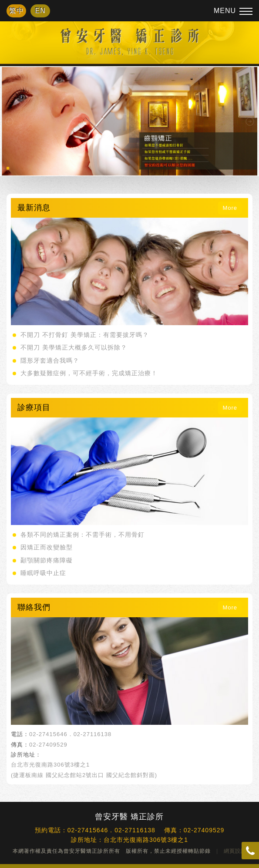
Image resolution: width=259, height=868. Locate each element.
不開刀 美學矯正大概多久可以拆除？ (74, 347)
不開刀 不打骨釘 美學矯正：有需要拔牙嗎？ (85, 335)
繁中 (17, 11)
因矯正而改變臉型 (47, 547)
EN (40, 11)
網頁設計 (235, 851)
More (230, 208)
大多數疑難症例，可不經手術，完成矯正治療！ (89, 373)
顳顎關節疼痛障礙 (47, 560)
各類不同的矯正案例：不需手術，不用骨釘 (82, 535)
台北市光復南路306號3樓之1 (50, 765)
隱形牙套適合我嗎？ (50, 360)
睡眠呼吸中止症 (43, 573)
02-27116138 (93, 734)
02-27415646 (48, 734)
